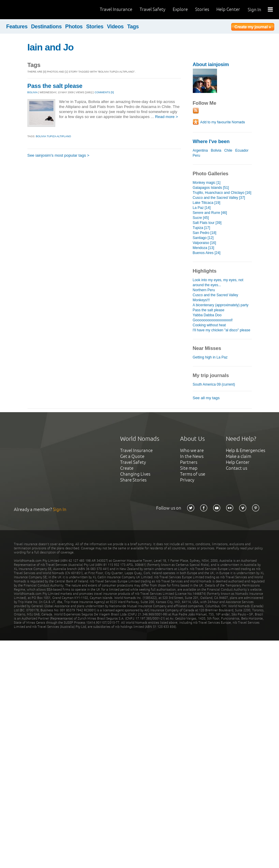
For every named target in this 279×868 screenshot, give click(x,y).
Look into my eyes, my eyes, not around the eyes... (218, 282)
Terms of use (193, 474)
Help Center (228, 9)
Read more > (167, 117)
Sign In (254, 10)
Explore (180, 9)
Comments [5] (104, 92)
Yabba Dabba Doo (207, 315)
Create (127, 468)
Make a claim (239, 456)
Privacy (187, 480)
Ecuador (242, 150)
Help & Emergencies (245, 450)
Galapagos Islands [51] (211, 188)
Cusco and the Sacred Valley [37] (219, 198)
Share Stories (133, 480)
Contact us (236, 468)
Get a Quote (132, 456)
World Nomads (31, 10)
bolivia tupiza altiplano (53, 136)
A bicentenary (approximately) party (221, 305)
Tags (133, 27)
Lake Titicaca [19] (207, 203)
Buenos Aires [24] (207, 253)
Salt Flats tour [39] (207, 223)
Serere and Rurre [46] (210, 213)
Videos (115, 27)
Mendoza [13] (204, 248)
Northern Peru (204, 290)
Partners (189, 462)
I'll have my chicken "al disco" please (222, 330)
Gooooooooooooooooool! (213, 320)
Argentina (200, 150)
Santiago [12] (203, 238)
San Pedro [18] (205, 233)
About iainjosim (211, 64)
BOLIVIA (33, 92)
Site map (189, 468)
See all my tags (206, 398)
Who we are (192, 450)
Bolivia (216, 150)
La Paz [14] (202, 208)
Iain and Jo (51, 47)
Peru (196, 155)
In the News (192, 456)
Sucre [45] (201, 218)
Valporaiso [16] (204, 243)
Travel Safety (152, 9)
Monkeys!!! (201, 300)
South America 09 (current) (214, 384)
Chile (228, 150)
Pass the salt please (55, 86)
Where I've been (211, 141)
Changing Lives (135, 474)
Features (17, 27)
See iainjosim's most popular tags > (58, 155)
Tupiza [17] (201, 228)
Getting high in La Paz (210, 357)
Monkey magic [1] (207, 183)
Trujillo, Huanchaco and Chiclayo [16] (222, 193)
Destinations (46, 27)
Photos (74, 27)
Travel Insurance (116, 9)
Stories (202, 9)
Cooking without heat (209, 325)
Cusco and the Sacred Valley (216, 295)
